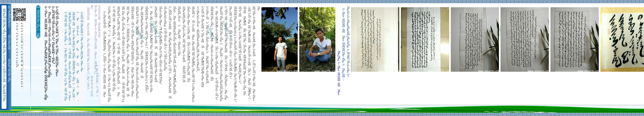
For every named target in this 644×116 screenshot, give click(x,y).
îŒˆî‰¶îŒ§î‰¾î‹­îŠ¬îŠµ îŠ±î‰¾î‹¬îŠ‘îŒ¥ (9, 17)
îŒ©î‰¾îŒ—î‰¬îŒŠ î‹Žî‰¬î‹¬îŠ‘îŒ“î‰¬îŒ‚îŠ (9, 44)
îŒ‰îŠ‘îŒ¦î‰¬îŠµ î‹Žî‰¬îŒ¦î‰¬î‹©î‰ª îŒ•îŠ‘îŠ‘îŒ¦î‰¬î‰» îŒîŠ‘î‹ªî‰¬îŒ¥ (9, 70)
